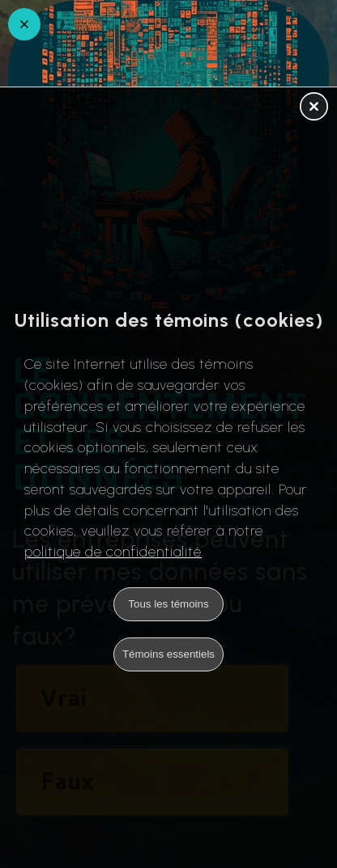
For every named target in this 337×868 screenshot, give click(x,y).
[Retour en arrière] (24, 24)
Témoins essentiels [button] (168, 654)
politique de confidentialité (113, 552)
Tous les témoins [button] (168, 604)
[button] (314, 108)
